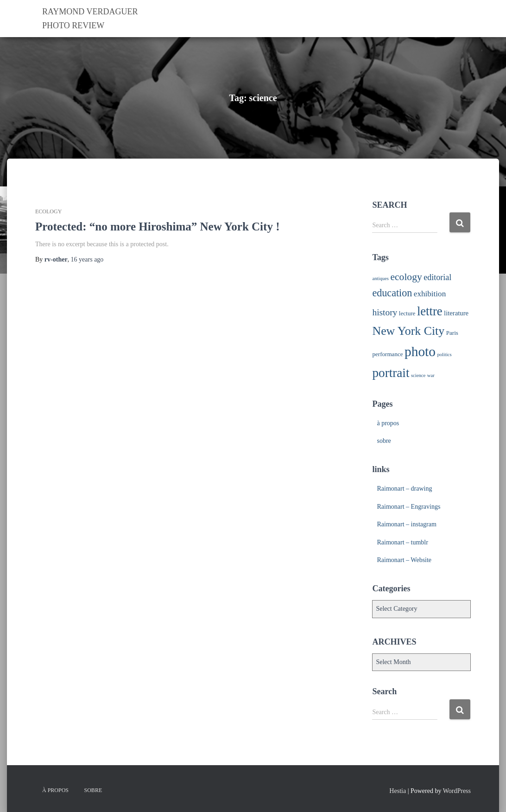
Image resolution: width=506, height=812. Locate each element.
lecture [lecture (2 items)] (407, 313)
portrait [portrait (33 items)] (391, 373)
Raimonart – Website (404, 560)
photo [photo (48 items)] (420, 352)
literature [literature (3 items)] (456, 313)
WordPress (457, 791)
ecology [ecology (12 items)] (406, 277)
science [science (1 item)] (418, 375)
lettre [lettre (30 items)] (430, 311)
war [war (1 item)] (431, 375)
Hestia (398, 791)
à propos (388, 423)
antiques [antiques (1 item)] (380, 278)
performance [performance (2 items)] (387, 354)
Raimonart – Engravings (408, 507)
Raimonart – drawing (404, 489)
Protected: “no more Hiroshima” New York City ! (157, 227)
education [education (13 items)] (392, 293)
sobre (384, 441)
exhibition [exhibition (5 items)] (430, 294)
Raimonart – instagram (406, 524)
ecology (48, 211)
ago (87, 259)
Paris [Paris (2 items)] (452, 333)
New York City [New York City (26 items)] (408, 331)
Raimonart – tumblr (402, 542)
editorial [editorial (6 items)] (437, 277)
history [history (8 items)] (385, 312)
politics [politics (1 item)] (444, 355)
